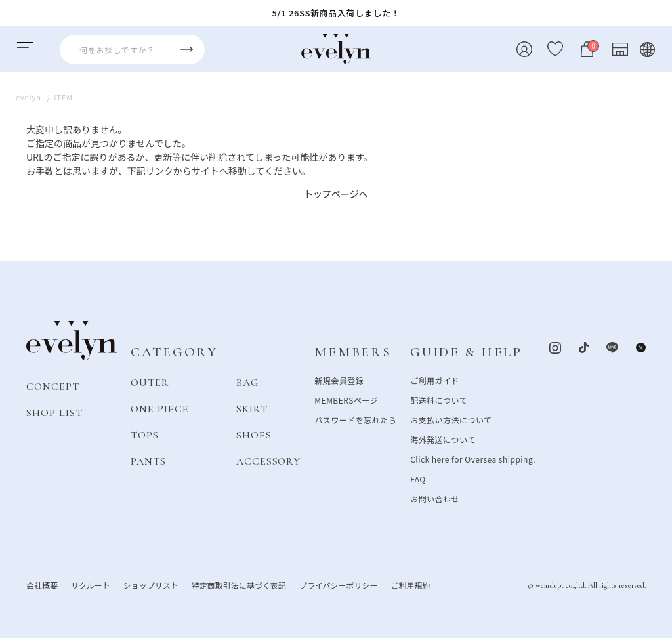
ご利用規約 (410, 585)
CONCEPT (53, 386)
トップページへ (336, 194)
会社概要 (42, 585)
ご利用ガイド (435, 380)
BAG (247, 382)
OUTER (150, 382)
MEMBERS (353, 352)
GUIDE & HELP (466, 352)
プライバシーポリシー (339, 585)
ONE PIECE (160, 408)
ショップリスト (151, 585)
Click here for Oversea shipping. (473, 458)
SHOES (254, 435)
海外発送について (443, 439)
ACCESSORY (269, 461)
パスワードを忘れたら (355, 419)
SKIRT (252, 408)
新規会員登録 (339, 380)
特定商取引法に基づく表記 (239, 585)
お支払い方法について (451, 419)
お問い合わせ (435, 498)
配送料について (439, 399)
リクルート (91, 585)
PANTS (148, 461)
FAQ (418, 478)
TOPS (145, 435)
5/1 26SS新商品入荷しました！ (336, 13)
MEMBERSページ (346, 399)
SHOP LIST (54, 412)
